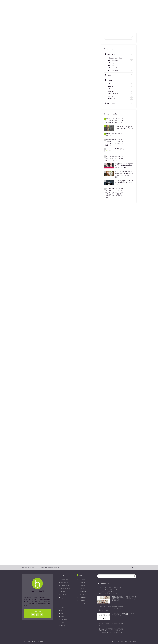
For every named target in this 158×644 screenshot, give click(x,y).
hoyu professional (121, 63)
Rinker (54, 388)
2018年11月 (82, 595)
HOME (26, 3)
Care (121, 86)
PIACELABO (121, 68)
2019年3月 (82, 582)
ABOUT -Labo (40, 3)
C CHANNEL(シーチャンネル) (56, 281)
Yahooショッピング (76, 394)
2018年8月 (82, 604)
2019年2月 (82, 585)
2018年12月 (82, 592)
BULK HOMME (121, 60)
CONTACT (67, 3)
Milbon (121, 65)
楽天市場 (60, 394)
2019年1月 (82, 589)
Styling (121, 99)
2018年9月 (82, 601)
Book (121, 84)
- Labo (79, 18)
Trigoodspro (121, 70)
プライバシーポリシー (29, 642)
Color (121, 89)
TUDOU (51, 310)
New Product (121, 94)
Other (121, 96)
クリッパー (63, 325)
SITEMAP (55, 3)
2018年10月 (82, 598)
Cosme (121, 91)
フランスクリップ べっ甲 (54, 386)
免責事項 (41, 642)
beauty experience (121, 58)
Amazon (49, 394)
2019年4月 (82, 579)
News (120, 75)
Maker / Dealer (120, 54)
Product (120, 80)
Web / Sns (28, 37)
